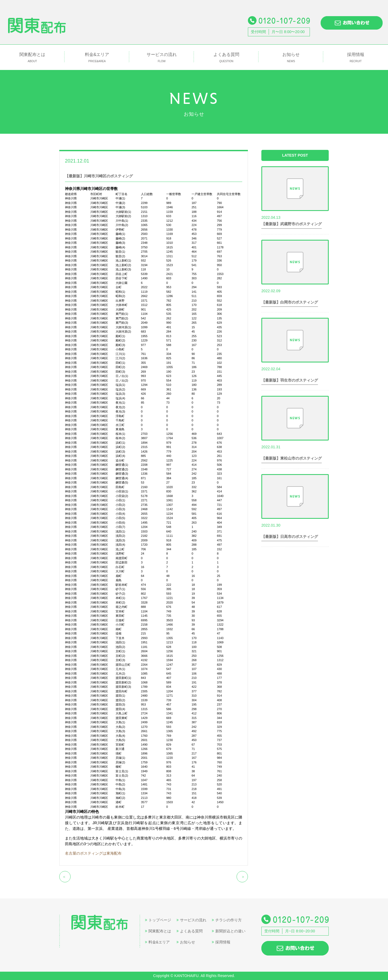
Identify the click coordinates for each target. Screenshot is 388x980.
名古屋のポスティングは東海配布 (93, 853)
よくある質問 (226, 58)
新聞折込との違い (229, 931)
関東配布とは (32, 58)
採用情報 (356, 58)
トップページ (158, 920)
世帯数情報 (104, 161)
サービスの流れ (162, 58)
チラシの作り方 (227, 920)
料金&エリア (97, 58)
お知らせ (291, 58)
